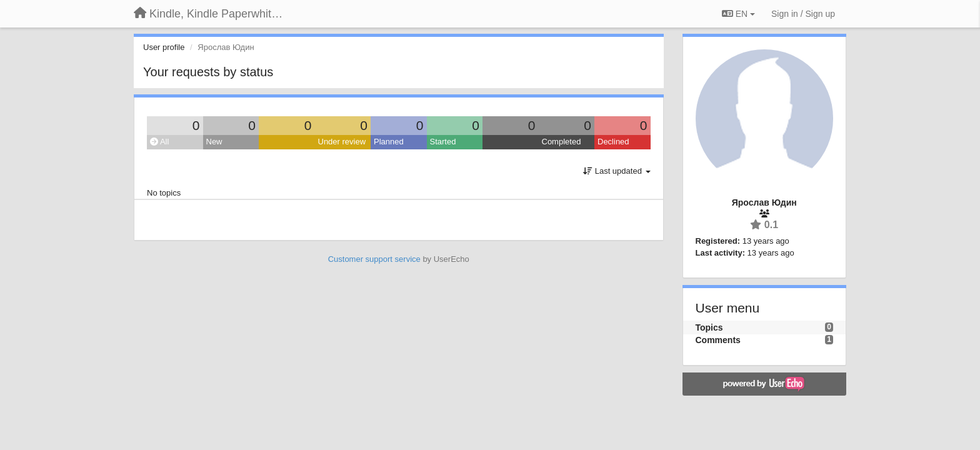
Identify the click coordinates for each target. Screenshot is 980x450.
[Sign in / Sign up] (803, 14)
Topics (709, 327)
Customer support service (374, 259)
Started (443, 142)
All (159, 142)
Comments (718, 340)
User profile (164, 47)
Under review (342, 142)
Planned (389, 142)
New (214, 142)
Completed (562, 142)
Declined (613, 142)
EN (738, 14)
